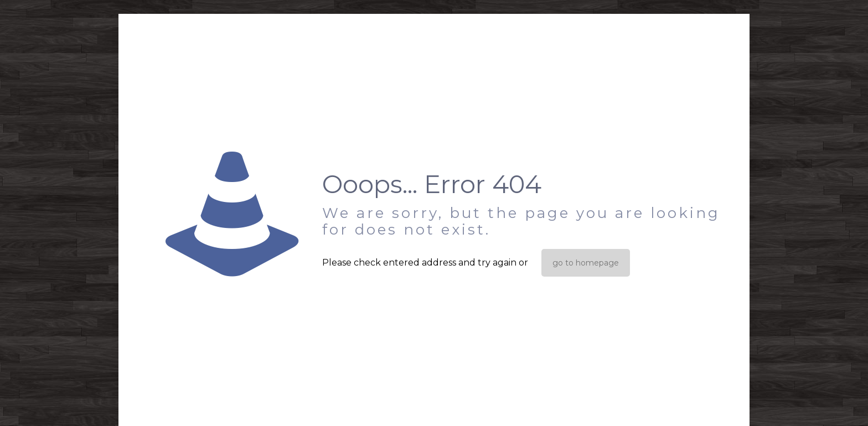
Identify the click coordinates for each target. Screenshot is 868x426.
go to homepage (586, 263)
